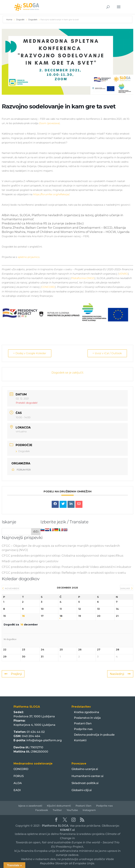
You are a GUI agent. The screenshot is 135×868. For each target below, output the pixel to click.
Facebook (42, 810)
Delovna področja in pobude (94, 734)
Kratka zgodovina (87, 712)
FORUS (19, 776)
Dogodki (20, 20)
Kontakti (80, 740)
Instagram (89, 810)
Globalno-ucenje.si (85, 769)
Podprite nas (83, 729)
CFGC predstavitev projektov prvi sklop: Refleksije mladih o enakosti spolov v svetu (64, 572)
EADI (17, 790)
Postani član (83, 723)
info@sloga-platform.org (44, 740)
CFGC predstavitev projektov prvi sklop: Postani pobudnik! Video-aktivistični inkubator (67, 567)
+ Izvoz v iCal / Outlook (107, 353)
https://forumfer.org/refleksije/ (51, 194)
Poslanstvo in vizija (87, 718)
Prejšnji (13, 674)
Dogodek (33, 20)
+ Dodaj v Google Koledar (30, 353)
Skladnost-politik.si (85, 783)
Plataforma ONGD (83, 278)
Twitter (57, 810)
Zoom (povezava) (49, 123)
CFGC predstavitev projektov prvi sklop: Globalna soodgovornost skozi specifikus (63, 555)
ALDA (18, 783)
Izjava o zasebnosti (30, 806)
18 (61, 616)
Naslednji (120, 674)
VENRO (123, 274)
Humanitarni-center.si (87, 776)
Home (9, 20)
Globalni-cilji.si (82, 790)
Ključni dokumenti (59, 806)
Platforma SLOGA (55, 825)
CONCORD (48, 287)
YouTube (72, 810)
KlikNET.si (67, 830)
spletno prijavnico (29, 257)
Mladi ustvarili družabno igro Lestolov (30, 561)
